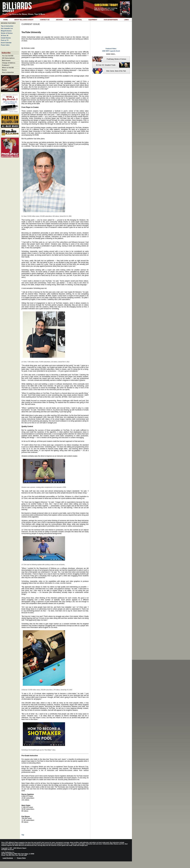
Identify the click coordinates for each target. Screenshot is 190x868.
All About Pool (76, 20)
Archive (59, 20)
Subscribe (6, 53)
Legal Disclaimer (8, 858)
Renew (4, 70)
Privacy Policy (21, 858)
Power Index (5, 45)
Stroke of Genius (7, 33)
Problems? (6, 65)
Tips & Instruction (7, 26)
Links (126, 20)
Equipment (93, 20)
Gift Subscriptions (8, 58)
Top (23, 835)
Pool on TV (5, 40)
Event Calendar (6, 43)
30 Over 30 (5, 35)
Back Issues (6, 60)
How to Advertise (8, 72)
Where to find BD (8, 68)
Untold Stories (6, 38)
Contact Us (45, 20)
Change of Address (9, 63)
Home (5, 20)
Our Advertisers (111, 20)
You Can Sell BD (8, 56)
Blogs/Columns (6, 31)
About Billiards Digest (24, 20)
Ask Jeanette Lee (7, 28)
